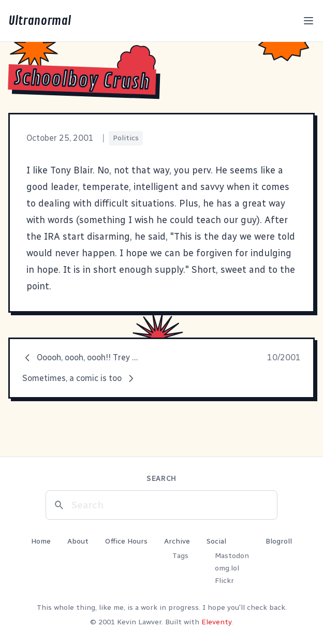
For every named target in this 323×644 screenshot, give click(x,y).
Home (41, 541)
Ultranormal (40, 21)
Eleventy (216, 622)
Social (216, 541)
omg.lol (227, 568)
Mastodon (232, 556)
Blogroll (279, 541)
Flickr (224, 581)
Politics (126, 138)
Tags (180, 556)
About (78, 541)
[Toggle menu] (309, 21)
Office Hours (126, 541)
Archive (177, 541)
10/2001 (284, 357)
